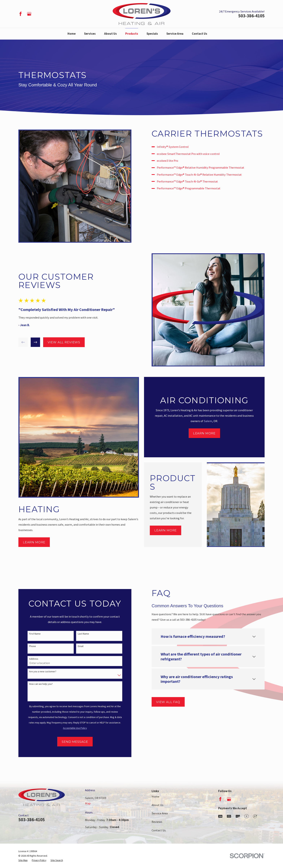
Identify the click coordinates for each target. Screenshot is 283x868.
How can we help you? (36, 684)
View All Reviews (59, 342)
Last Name (78, 634)
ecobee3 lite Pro (173, 161)
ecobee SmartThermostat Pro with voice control (193, 154)
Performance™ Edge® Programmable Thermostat (194, 188)
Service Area (160, 813)
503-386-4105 (251, 16)
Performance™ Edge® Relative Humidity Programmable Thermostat (206, 168)
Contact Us (159, 830)
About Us (157, 805)
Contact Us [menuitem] (200, 34)
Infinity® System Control (178, 147)
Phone (27, 646)
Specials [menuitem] (152, 34)
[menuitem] (23, 860)
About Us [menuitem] (110, 34)
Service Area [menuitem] (175, 34)
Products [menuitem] (132, 34)
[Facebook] (20, 14)
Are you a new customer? (38, 672)
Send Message (70, 742)
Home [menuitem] (72, 34)
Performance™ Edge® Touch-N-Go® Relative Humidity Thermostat (204, 175)
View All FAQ (163, 702)
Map (88, 803)
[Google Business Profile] (29, 14)
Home (155, 797)
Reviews (157, 822)
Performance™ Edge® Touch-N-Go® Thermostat (192, 181)
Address (29, 659)
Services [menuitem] (90, 34)
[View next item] (30, 342)
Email (75, 646)
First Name (30, 634)
